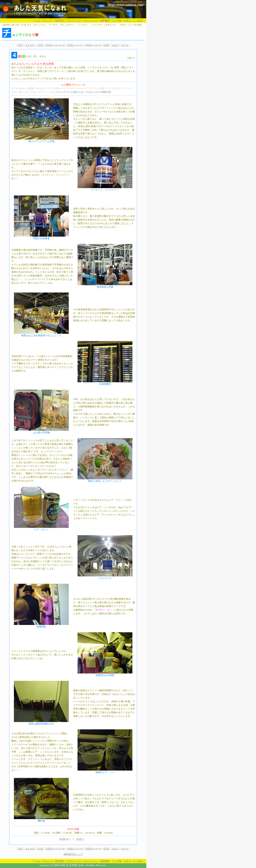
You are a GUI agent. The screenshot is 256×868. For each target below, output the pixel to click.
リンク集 (117, 20)
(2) (56, 45)
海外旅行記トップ (73, 854)
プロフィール (74, 20)
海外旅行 (60, 20)
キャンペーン (91, 20)
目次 (20, 45)
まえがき (30, 45)
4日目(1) (89, 45)
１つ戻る (138, 20)
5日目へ (80, 839)
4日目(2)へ (65, 839)
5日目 (106, 45)
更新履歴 (105, 20)
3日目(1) (71, 45)
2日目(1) (50, 45)
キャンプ (48, 20)
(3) (60, 45)
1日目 (40, 45)
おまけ (115, 45)
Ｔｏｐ (37, 20)
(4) (63, 45)
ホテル (125, 45)
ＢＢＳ (127, 20)
